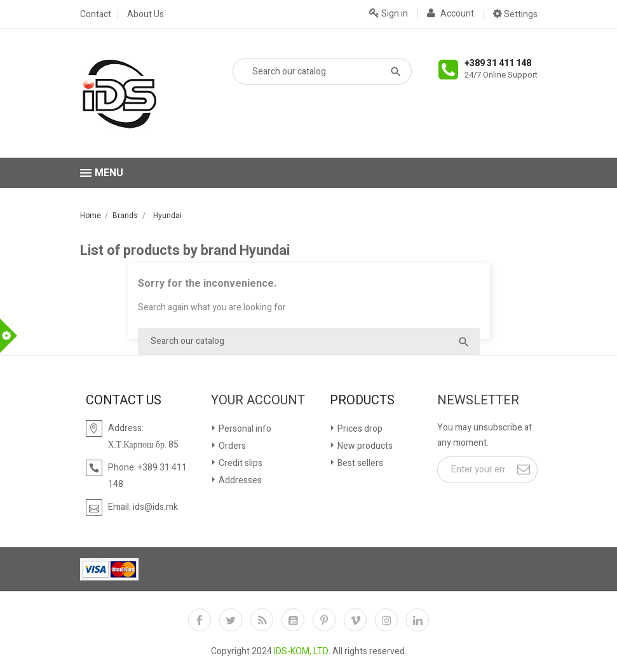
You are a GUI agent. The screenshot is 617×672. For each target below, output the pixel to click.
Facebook (200, 620)
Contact (96, 15)
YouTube (293, 620)
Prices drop (359, 429)
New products (364, 446)
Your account (258, 401)
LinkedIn (417, 620)
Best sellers (359, 463)
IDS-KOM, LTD (301, 651)
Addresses (239, 480)
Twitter (231, 620)
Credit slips (240, 463)
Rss (262, 620)
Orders (231, 446)
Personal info (244, 429)
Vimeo (355, 620)
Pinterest (324, 620)
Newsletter (478, 401)
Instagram (386, 620)
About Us (146, 15)
